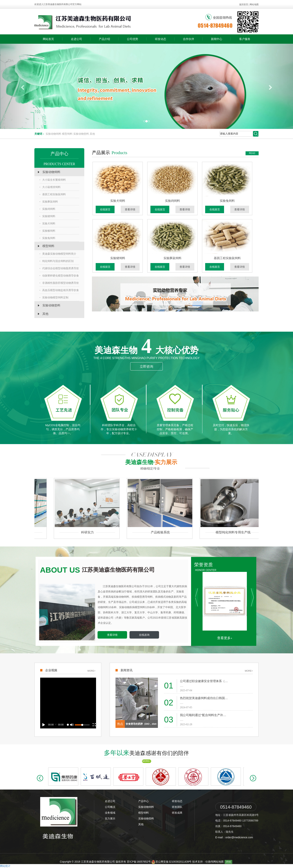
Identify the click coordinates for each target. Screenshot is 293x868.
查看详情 (132, 209)
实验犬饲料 (47, 223)
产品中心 (144, 801)
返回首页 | (244, 4)
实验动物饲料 (53, 134)
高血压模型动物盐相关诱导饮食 (59, 290)
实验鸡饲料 (47, 209)
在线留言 (107, 209)
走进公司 (76, 39)
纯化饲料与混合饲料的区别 (57, 261)
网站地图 (254, 4)
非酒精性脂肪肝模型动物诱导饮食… (59, 284)
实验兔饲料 (47, 238)
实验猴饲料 (47, 231)
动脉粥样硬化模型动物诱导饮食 (59, 276)
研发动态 (161, 39)
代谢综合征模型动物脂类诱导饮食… (59, 269)
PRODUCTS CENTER (59, 164)
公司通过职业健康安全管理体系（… (204, 681)
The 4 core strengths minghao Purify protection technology (146, 358)
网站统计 (5, 866)
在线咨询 (144, 635)
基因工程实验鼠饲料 (53, 194)
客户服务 (245, 39)
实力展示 (110, 818)
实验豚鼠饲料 (49, 202)
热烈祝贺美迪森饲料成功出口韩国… (204, 698)
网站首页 (48, 39)
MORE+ (91, 671)
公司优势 (132, 39)
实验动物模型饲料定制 (54, 297)
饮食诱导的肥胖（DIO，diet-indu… (141, 725)
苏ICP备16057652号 (139, 862)
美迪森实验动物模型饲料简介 (58, 254)
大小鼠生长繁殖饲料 (53, 180)
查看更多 (224, 638)
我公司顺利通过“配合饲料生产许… (203, 715)
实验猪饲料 (47, 216)
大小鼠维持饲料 (50, 187)
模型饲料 (67, 134)
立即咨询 (146, 367)
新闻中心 (217, 39)
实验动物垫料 (81, 134)
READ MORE (252, 154)
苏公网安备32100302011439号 (172, 862)
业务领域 (110, 813)
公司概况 (110, 807)
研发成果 (177, 813)
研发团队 (177, 807)
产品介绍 (104, 39)
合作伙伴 (189, 39)
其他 (92, 134)
